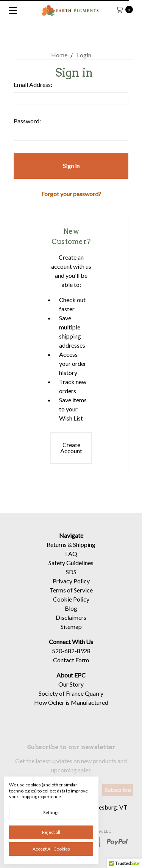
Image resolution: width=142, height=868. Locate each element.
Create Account (71, 448)
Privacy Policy (71, 586)
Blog (71, 614)
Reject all (51, 832)
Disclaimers (71, 623)
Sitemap (71, 632)
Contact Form (71, 665)
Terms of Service (71, 595)
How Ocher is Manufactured (71, 708)
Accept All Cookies (51, 849)
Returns (57, 550)
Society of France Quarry (71, 699)
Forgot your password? (71, 194)
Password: (27, 121)
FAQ (71, 559)
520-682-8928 (71, 656)
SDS (71, 577)
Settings (51, 812)
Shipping (84, 550)
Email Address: (33, 84)
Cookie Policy (71, 604)
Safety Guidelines (71, 568)
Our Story (71, 689)
